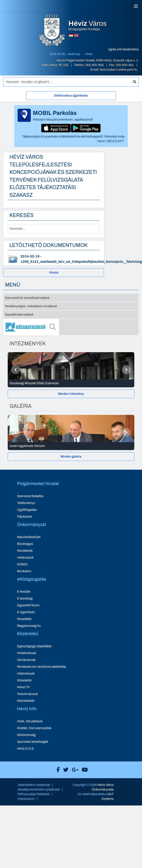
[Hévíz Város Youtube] (84, 770)
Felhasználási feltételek (34, 794)
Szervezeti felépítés (30, 496)
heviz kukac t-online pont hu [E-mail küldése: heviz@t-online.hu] (118, 70)
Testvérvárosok (27, 694)
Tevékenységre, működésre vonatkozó (31, 306)
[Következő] (126, 370)
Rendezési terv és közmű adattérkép (41, 667)
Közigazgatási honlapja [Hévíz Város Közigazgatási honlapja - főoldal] (87, 26)
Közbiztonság (26, 735)
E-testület (24, 592)
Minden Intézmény (71, 394)
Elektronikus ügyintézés (71, 96)
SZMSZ (22, 564)
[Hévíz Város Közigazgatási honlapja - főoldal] (52, 31)
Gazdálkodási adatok (19, 315)
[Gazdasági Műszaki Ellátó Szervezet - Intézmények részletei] (71, 383)
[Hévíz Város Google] (74, 770)
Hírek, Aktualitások (30, 721)
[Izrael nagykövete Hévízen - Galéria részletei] (71, 446)
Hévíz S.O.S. (26, 749)
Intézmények (26, 674)
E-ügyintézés (26, 612)
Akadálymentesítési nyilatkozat (39, 790)
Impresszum (26, 799)
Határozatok (25, 558)
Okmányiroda (26, 660)
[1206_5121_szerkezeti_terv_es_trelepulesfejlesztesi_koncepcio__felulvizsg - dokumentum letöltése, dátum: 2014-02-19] (54, 259)
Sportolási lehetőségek (33, 742)
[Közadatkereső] (71, 327)
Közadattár (24, 619)
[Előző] (16, 370)
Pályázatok (24, 517)
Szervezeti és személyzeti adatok (27, 298)
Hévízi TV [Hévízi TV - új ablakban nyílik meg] (23, 687)
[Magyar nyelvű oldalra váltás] (71, 35)
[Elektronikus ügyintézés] (71, 97)
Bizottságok (25, 544)
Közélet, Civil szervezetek (34, 728)
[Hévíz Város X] (65, 770)
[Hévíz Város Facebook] (57, 770)
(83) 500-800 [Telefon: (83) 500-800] (95, 65)
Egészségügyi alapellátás (34, 646)
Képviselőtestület (29, 537)
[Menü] (136, 6)
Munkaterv (24, 571)
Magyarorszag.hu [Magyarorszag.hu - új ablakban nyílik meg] (29, 626)
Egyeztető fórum (28, 605)
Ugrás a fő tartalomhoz (123, 49)
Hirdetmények (26, 653)
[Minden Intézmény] (71, 394)
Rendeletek (25, 551)
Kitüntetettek (26, 701)
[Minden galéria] (71, 457)
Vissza (54, 273)
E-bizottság (25, 599)
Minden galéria (71, 457)
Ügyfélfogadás (27, 510)
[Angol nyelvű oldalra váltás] (76, 35)
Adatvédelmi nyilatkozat (34, 785)
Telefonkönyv (26, 503)
